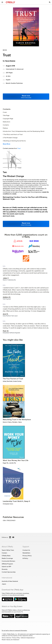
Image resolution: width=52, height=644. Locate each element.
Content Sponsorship (9, 572)
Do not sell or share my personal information (14, 631)
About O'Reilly (7, 547)
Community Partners (8, 561)
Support (26, 547)
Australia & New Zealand (10, 581)
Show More (6, 144)
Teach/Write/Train (8, 550)
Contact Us (26, 550)
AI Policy (25, 558)
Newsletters (26, 553)
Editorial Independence (28, 638)
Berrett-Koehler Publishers (14, 83)
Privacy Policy (27, 556)
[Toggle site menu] (2, 2)
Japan (4, 584)
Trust (19, 148)
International (7, 578)
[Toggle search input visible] (50, 2)
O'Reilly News (6, 556)
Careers (4, 553)
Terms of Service (6, 638)
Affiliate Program (7, 564)
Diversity (5, 569)
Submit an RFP (6, 567)
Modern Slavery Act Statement (10, 640)
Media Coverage (7, 558)
